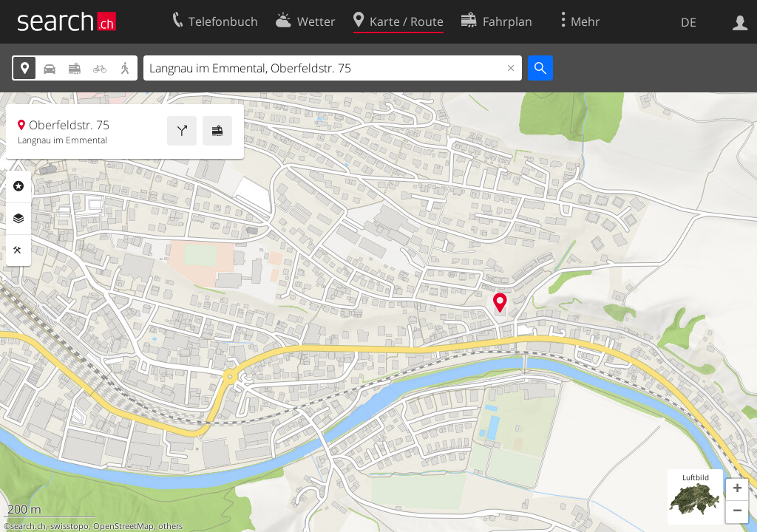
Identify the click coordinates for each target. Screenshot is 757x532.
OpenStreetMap (123, 526)
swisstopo (69, 526)
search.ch (28, 526)
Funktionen (18, 250)
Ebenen (18, 219)
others (170, 526)
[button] (737, 490)
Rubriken (18, 186)
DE (689, 22)
